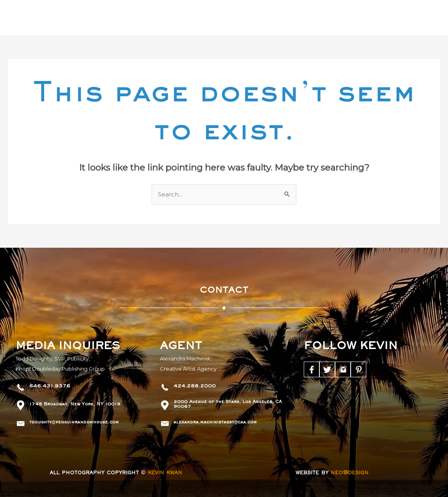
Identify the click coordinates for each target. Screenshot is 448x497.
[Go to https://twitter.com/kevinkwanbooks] (327, 369)
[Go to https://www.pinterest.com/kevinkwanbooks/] (358, 369)
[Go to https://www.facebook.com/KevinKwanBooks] (312, 369)
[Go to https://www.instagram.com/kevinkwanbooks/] (343, 369)
